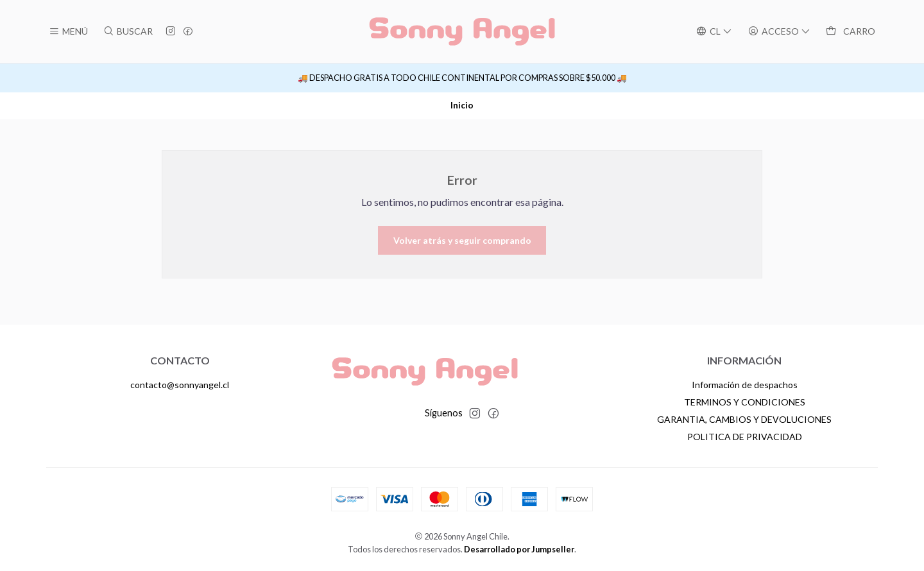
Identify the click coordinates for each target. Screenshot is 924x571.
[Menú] (68, 32)
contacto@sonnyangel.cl (180, 385)
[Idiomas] (714, 32)
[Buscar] (127, 32)
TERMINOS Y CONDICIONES (745, 402)
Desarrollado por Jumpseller (519, 549)
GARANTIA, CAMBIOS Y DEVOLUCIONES (744, 419)
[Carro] (851, 32)
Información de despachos (745, 385)
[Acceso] (779, 32)
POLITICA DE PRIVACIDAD (745, 437)
